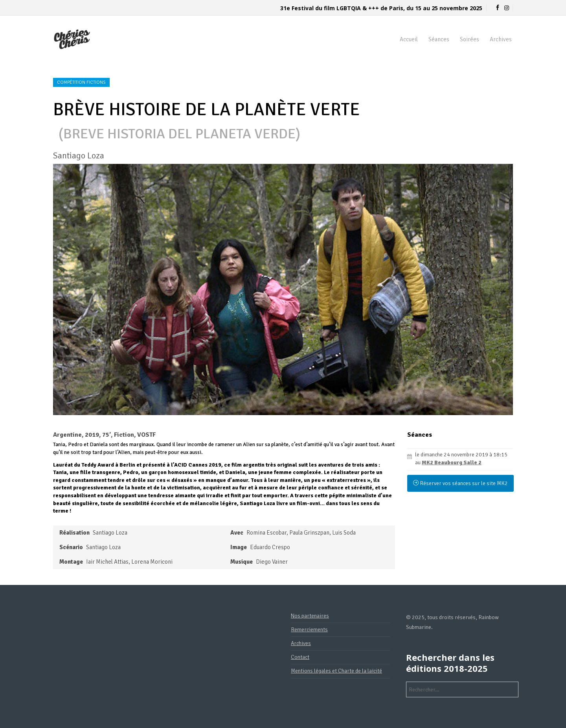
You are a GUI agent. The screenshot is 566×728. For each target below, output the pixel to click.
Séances (439, 39)
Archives (501, 39)
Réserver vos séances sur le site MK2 (460, 483)
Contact (300, 657)
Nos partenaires (310, 616)
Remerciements (309, 630)
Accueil (409, 39)
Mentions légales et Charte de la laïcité (336, 671)
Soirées (470, 39)
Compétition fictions (81, 82)
